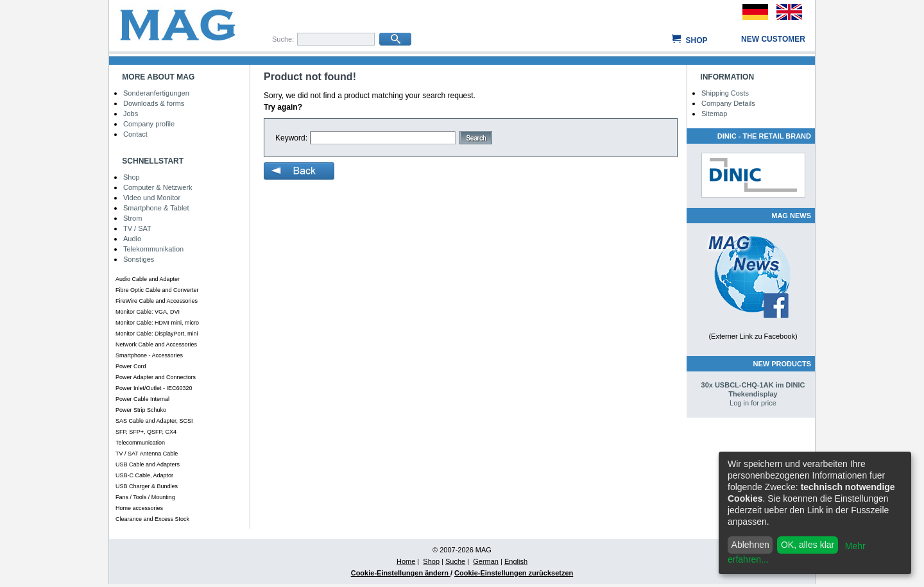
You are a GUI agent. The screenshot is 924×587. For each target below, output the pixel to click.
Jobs (131, 114)
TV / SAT (137, 228)
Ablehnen (750, 545)
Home (406, 561)
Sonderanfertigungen (156, 93)
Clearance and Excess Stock (152, 519)
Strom (133, 218)
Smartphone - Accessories (149, 355)
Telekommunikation (153, 249)
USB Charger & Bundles (147, 486)
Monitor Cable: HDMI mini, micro (157, 323)
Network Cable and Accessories (156, 345)
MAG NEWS (791, 216)
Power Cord (131, 366)
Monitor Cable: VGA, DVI (148, 312)
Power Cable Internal (142, 399)
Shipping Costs (725, 93)
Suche (455, 561)
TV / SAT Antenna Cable (147, 454)
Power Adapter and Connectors (156, 377)
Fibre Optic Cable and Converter (157, 290)
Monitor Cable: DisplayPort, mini (157, 334)
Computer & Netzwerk (158, 187)
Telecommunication (140, 443)
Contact (135, 134)
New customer (773, 39)
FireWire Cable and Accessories (157, 301)
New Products (782, 364)
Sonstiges (139, 259)
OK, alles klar (808, 545)
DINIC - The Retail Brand (764, 136)
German (486, 561)
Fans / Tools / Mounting (145, 497)
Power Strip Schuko (141, 410)
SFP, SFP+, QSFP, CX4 (146, 432)
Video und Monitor (152, 198)
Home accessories (139, 508)
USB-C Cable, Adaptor (144, 475)
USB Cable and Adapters (148, 464)
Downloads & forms (154, 103)
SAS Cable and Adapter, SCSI (154, 421)
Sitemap (714, 114)
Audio (132, 239)
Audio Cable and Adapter (148, 279)
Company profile (149, 124)
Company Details (728, 103)
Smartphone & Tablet (156, 208)
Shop (696, 40)
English (516, 561)
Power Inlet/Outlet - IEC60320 (154, 388)
